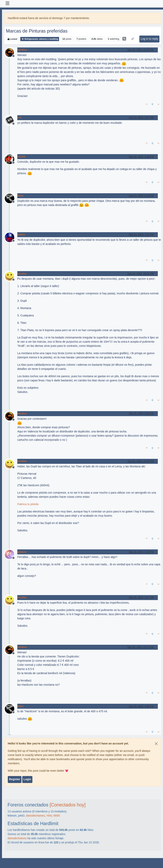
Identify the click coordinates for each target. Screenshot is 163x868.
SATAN (21, 157)
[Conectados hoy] (68, 805)
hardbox (22, 50)
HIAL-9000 (53, 816)
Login (27, 779)
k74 (19, 118)
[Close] (156, 744)
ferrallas (22, 274)
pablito (21, 235)
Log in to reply (149, 39)
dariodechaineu (36, 816)
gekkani (22, 552)
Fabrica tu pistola (28, 504)
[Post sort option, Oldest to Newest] (133, 39)
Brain (20, 196)
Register (15, 779)
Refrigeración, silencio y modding (40, 39)
